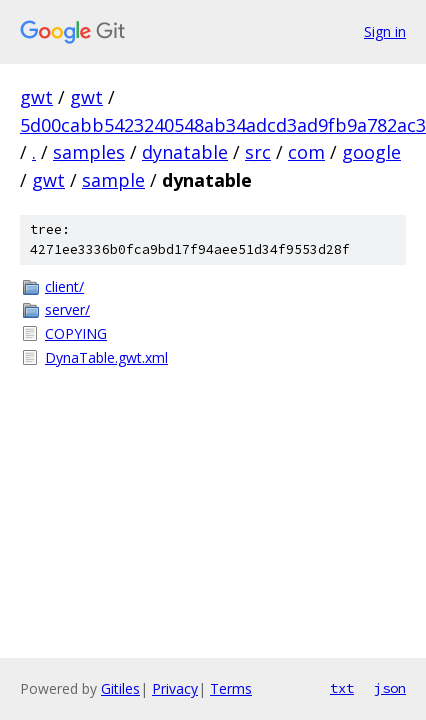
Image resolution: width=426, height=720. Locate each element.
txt (342, 688)
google (371, 152)
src (258, 152)
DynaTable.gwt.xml (106, 357)
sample (113, 180)
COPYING (76, 333)
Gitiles (120, 688)
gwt (36, 97)
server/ (67, 309)
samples (89, 152)
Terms (231, 688)
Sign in (385, 31)
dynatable (185, 152)
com (306, 152)
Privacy (175, 688)
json (390, 688)
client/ (64, 286)
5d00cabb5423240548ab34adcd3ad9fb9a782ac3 (223, 125)
